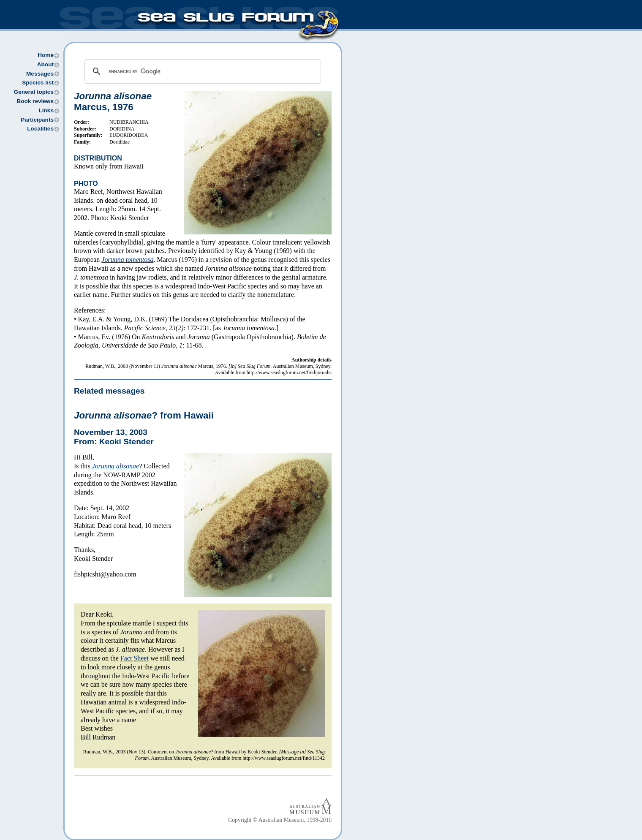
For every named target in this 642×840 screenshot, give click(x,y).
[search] (201, 71)
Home (46, 55)
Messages (40, 74)
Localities (40, 129)
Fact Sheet (135, 658)
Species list (38, 83)
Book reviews (35, 101)
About (45, 64)
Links (46, 110)
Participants (37, 120)
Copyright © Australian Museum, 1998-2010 (280, 820)
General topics (34, 92)
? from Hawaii (144, 415)
